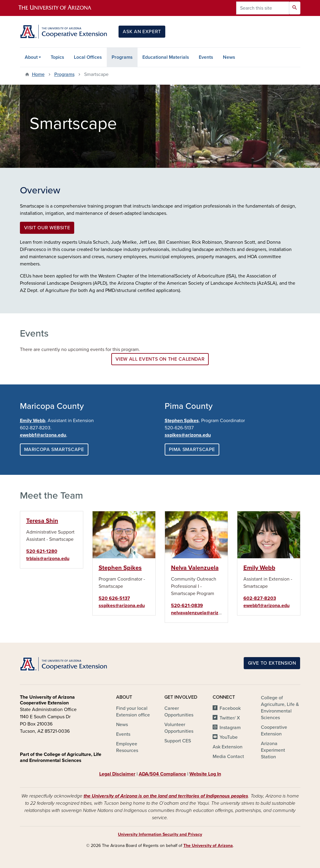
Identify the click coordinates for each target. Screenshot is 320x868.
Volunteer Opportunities (179, 728)
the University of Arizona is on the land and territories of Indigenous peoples (166, 796)
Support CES (178, 741)
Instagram (230, 728)
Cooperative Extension (274, 731)
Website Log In (205, 774)
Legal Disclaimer (117, 774)
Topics (57, 57)
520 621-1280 (42, 551)
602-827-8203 (260, 598)
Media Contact (228, 757)
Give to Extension (272, 663)
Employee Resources (127, 747)
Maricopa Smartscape (54, 450)
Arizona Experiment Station (273, 750)
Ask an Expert (142, 32)
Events (206, 57)
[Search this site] (263, 8)
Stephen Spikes (182, 421)
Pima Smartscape (192, 450)
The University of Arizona (208, 846)
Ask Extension (228, 747)
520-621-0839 (187, 606)
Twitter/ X (230, 718)
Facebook (230, 708)
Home (38, 74)
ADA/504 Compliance (162, 774)
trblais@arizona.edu (48, 559)
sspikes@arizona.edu (188, 435)
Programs (122, 57)
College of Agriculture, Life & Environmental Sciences (280, 708)
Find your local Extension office (133, 712)
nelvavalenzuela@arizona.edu (203, 613)
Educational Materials (166, 57)
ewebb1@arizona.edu (266, 606)
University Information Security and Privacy (160, 834)
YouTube (229, 737)
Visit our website (47, 228)
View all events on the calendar (160, 359)
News (229, 57)
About (31, 57)
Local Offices (88, 57)
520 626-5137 (114, 598)
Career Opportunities (179, 712)
